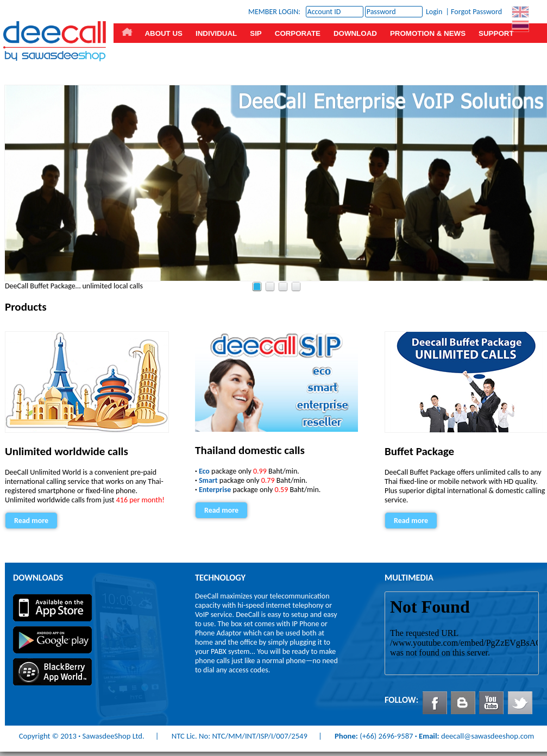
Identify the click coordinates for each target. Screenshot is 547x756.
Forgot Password (476, 12)
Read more (31, 521)
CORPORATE (298, 33)
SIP (256, 33)
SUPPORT (496, 33)
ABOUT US (164, 33)
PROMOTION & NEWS (428, 33)
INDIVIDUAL (216, 33)
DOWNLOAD (355, 33)
